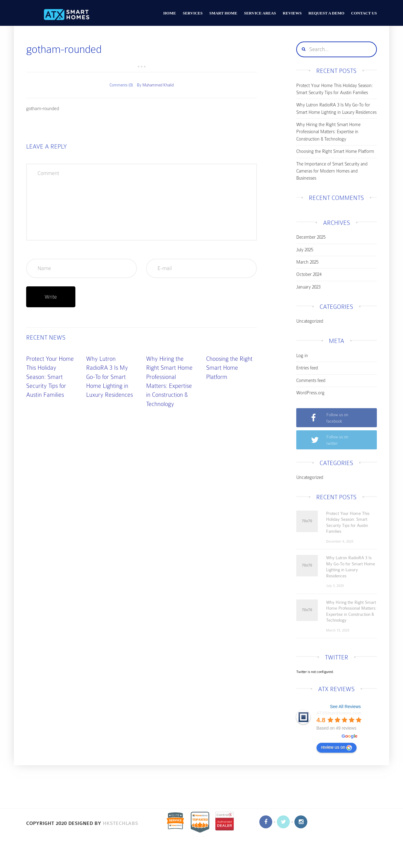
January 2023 (308, 287)
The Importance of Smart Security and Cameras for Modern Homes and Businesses (332, 171)
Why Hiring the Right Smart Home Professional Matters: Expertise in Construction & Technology (328, 132)
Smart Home (223, 13)
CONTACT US (364, 13)
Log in (302, 356)
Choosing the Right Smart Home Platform (229, 368)
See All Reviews (345, 707)
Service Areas (260, 13)
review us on (337, 747)
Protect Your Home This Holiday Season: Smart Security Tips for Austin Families (50, 377)
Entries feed (307, 368)
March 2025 (307, 262)
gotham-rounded (43, 109)
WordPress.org (310, 393)
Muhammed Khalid (158, 85)
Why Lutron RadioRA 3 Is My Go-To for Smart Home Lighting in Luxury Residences (110, 377)
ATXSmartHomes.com (339, 713)
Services (193, 13)
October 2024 (309, 274)
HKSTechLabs (120, 824)
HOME (170, 13)
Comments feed (311, 380)
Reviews (292, 13)
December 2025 (311, 237)
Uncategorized (310, 321)
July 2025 (305, 250)
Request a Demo (327, 13)
